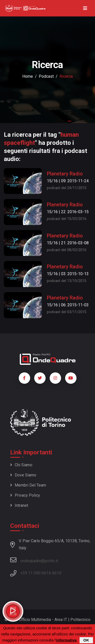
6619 (57, 573)
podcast (46, 76)
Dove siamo (23, 475)
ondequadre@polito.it (34, 560)
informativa (66, 640)
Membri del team (28, 485)
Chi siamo (21, 465)
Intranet (19, 505)
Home (28, 76)
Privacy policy (25, 495)
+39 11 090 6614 (35, 573)
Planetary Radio (65, 174)
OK (86, 640)
